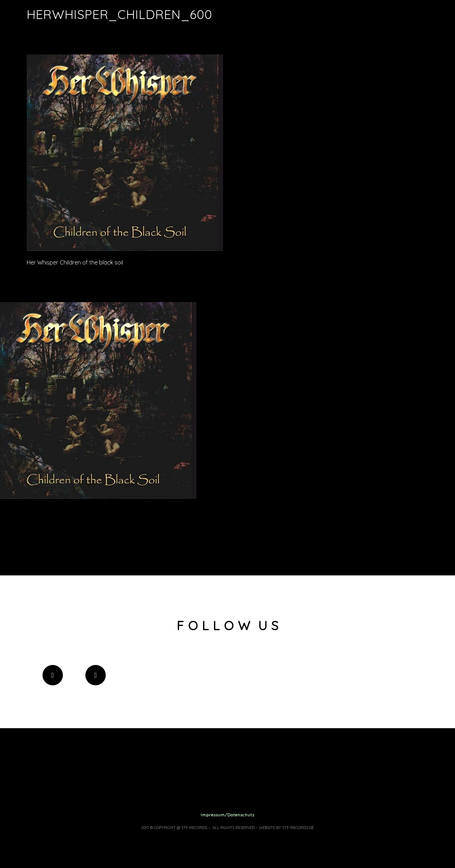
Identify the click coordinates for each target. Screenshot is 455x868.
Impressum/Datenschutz (228, 815)
